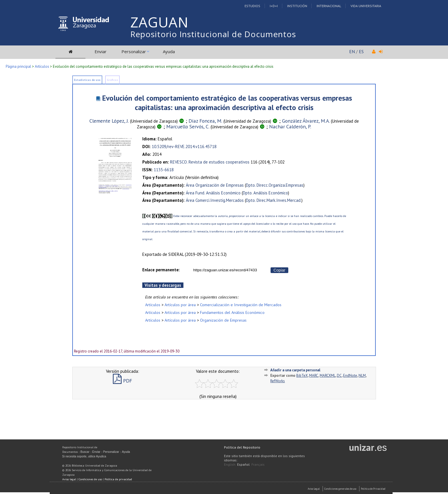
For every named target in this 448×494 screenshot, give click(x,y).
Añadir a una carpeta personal (295, 370)
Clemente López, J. (109, 121)
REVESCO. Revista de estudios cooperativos (210, 162)
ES (361, 51)
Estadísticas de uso (87, 80)
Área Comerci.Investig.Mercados (215, 200)
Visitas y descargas (163, 285)
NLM (362, 376)
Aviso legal (69, 479)
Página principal (18, 66)
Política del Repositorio (242, 447)
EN (352, 51)
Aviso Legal (314, 489)
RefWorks (278, 381)
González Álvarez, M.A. (306, 121)
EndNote (350, 376)
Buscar (85, 452)
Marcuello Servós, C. (188, 127)
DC (339, 376)
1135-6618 (164, 170)
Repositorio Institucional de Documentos (213, 34)
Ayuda (169, 51)
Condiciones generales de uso (340, 489)
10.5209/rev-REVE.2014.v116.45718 (184, 147)
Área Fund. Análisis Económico (213, 193)
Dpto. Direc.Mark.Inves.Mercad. (274, 200)
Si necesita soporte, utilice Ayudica (84, 456)
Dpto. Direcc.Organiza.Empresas (275, 185)
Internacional (329, 6)
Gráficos (112, 80)
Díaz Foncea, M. (205, 121)
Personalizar (134, 51)
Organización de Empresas (223, 320)
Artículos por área (180, 305)
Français (258, 464)
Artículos (42, 66)
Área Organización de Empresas (215, 185)
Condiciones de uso (90, 479)
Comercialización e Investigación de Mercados (241, 305)
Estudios (252, 6)
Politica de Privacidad (373, 489)
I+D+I (274, 6)
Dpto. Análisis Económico (265, 193)
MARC (314, 376)
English (230, 464)
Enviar (101, 51)
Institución (297, 6)
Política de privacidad (118, 479)
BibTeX (302, 376)
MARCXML (328, 376)
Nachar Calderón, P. (290, 127)
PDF (122, 381)
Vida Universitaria (366, 6)
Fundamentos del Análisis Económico (232, 312)
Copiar (279, 270)
